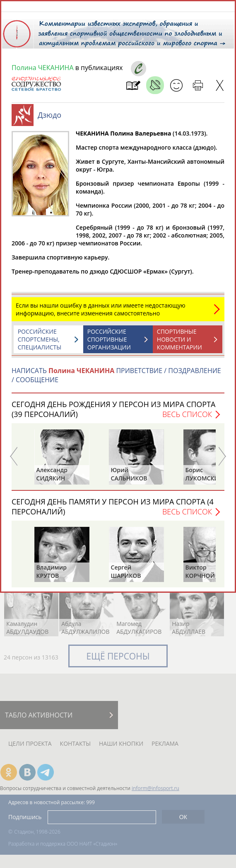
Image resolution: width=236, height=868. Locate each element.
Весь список (187, 418)
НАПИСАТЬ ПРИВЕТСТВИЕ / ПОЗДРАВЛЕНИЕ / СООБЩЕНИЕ (116, 379)
